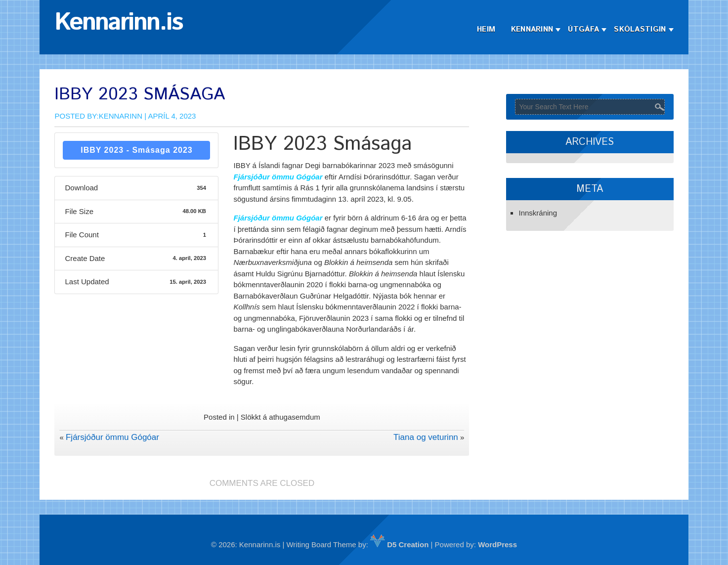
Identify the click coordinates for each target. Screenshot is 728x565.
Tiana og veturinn (426, 437)
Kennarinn (532, 29)
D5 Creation (399, 544)
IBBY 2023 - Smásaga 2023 (137, 150)
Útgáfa (583, 29)
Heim (486, 29)
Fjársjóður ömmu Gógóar (112, 437)
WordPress (497, 544)
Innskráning (538, 213)
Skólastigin (640, 29)
